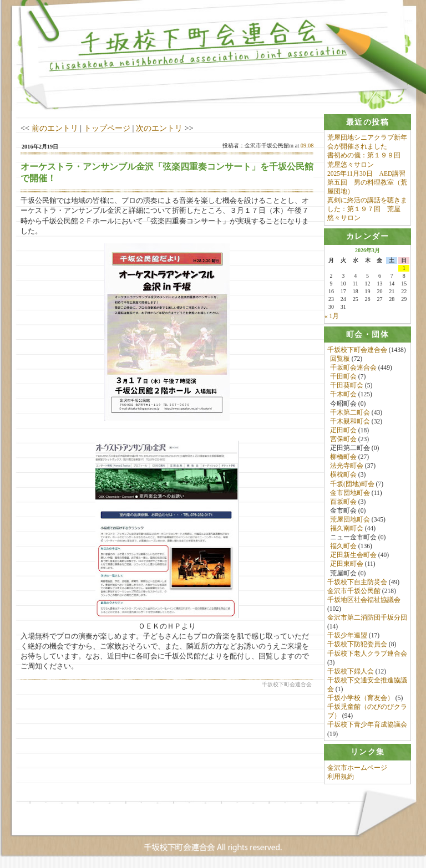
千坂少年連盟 (347, 636)
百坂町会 (343, 502)
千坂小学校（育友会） (361, 698)
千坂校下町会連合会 (357, 350)
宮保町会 (343, 439)
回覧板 (340, 359)
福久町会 (343, 547)
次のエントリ (159, 128)
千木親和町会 (350, 421)
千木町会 (343, 395)
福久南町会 (347, 528)
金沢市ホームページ (357, 768)
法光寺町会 (347, 466)
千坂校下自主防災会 (357, 582)
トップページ (107, 128)
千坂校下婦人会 (351, 671)
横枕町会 (343, 475)
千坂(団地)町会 (352, 484)
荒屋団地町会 (350, 519)
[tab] (367, 122)
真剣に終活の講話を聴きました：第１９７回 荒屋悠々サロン (367, 209)
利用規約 (341, 777)
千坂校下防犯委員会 (357, 645)
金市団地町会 (350, 493)
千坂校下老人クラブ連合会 (367, 653)
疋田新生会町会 (353, 555)
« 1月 (332, 316)
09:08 (307, 145)
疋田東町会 (347, 564)
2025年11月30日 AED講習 (366, 173)
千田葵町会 (347, 386)
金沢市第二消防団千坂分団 (367, 617)
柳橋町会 (343, 457)
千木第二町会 (350, 412)
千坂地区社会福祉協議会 (364, 600)
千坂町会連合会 (353, 367)
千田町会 (343, 377)
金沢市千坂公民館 (354, 591)
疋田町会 (343, 430)
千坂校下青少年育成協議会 (367, 725)
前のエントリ (55, 128)
